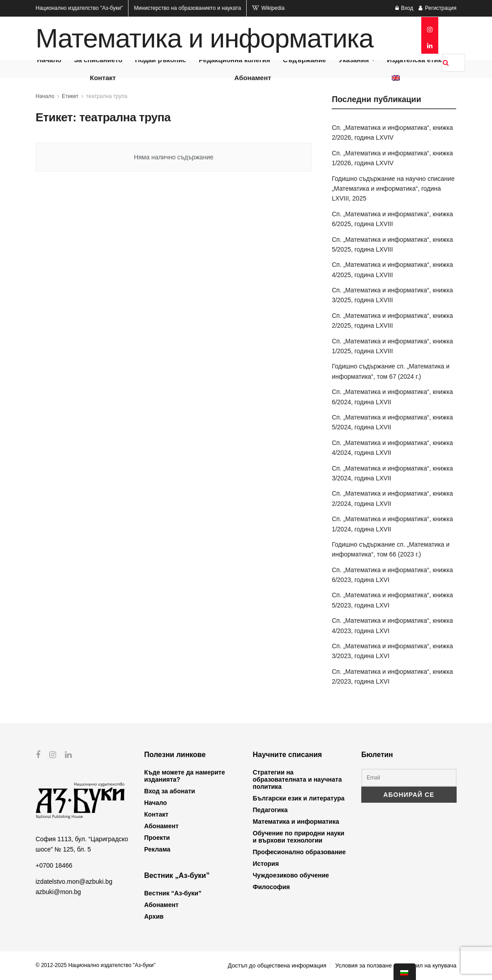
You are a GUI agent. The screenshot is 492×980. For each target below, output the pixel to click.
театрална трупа (107, 96)
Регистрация (437, 8)
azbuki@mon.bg (58, 892)
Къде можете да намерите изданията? (184, 776)
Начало (45, 96)
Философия (272, 887)
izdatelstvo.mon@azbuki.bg (74, 882)
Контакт (103, 78)
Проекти (157, 838)
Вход (404, 8)
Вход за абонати (170, 791)
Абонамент (252, 78)
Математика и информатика (205, 39)
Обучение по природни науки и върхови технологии (299, 837)
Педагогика (270, 810)
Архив (154, 916)
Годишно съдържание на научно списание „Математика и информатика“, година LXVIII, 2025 (393, 189)
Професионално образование (299, 852)
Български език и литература (299, 798)
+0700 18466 (54, 865)
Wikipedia (268, 8)
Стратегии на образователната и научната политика (297, 779)
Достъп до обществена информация (277, 965)
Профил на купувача (429, 965)
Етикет (70, 96)
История (266, 864)
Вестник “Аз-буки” (173, 893)
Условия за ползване (364, 965)
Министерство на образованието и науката (187, 8)
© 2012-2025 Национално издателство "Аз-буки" (96, 965)
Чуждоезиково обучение (291, 875)
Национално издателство (79, 8)
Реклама (157, 849)
